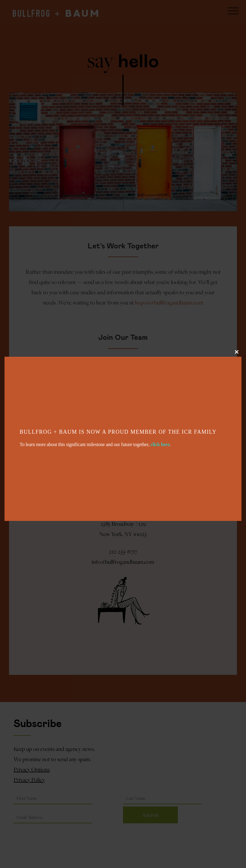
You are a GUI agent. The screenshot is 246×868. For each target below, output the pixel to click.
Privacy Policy (29, 780)
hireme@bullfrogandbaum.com (159, 384)
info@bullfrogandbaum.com (123, 562)
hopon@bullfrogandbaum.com (169, 302)
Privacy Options (32, 769)
